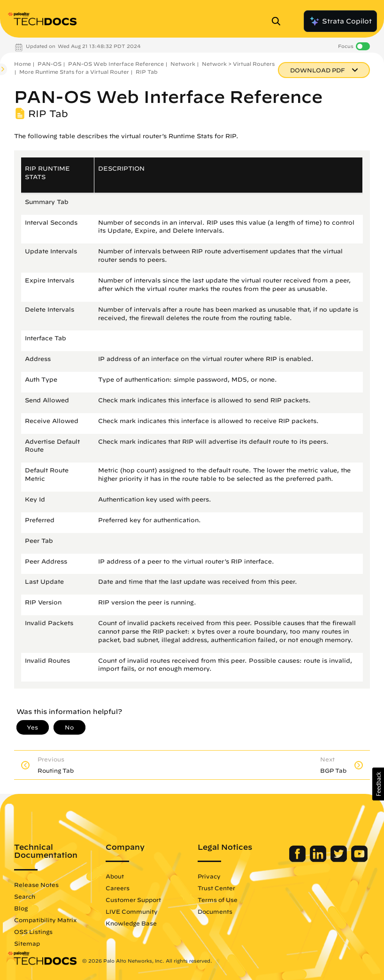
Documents (215, 911)
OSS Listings (33, 932)
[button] (378, 784)
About (115, 876)
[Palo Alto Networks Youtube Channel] (359, 860)
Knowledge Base (131, 923)
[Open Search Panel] (279, 21)
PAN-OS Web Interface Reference (116, 64)
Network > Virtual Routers (238, 64)
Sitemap (27, 943)
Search (25, 896)
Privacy (209, 876)
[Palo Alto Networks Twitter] (340, 860)
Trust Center (216, 888)
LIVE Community (132, 911)
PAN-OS (50, 64)
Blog (21, 908)
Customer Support (133, 900)
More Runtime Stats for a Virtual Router (74, 72)
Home (23, 64)
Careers (118, 888)
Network (183, 64)
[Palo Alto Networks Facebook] (298, 860)
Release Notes (36, 885)
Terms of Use (218, 900)
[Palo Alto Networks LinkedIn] (319, 860)
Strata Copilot (340, 21)
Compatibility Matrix (45, 920)
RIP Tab (147, 72)
